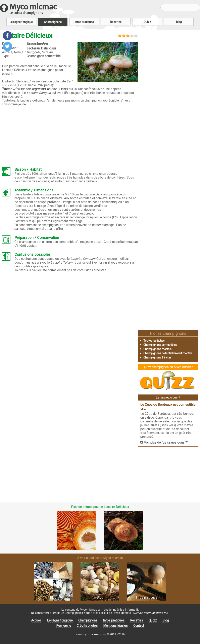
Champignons (53, 22)
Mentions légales (115, 626)
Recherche (64, 626)
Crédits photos (87, 626)
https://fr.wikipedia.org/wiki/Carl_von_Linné (36, 89)
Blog (179, 22)
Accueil (36, 620)
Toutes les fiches (154, 341)
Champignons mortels (157, 349)
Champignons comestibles (160, 345)
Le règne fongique (21, 22)
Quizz (147, 22)
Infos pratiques (84, 22)
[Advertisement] (70, 137)
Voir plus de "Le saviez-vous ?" (166, 442)
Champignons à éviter (157, 357)
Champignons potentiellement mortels (168, 353)
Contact (139, 626)
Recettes (116, 22)
